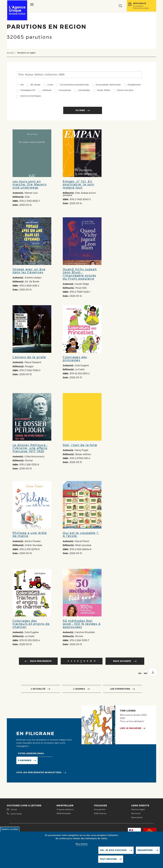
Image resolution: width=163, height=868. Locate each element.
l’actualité (38, 689)
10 (91, 661)
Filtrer (80, 110)
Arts (22, 85)
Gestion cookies (10, 832)
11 (95, 661)
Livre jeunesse (65, 91)
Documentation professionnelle (74, 85)
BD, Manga (36, 85)
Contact (14, 810)
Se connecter (138, 6)
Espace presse (137, 817)
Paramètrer (146, 853)
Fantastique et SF (28, 91)
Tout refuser (108, 862)
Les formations (120, 689)
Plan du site (136, 814)
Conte (50, 85)
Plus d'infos (82, 847)
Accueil (10, 53)
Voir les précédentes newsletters (39, 772)
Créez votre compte (141, 8)
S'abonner (25, 760)
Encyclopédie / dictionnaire (108, 85)
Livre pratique (84, 91)
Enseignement (134, 85)
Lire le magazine (131, 728)
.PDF (145, 673)
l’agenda (79, 689)
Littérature (47, 91)
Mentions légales (138, 810)
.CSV (140, 673)
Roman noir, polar (125, 91)
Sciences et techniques (31, 96)
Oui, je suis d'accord (114, 853)
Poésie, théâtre (104, 91)
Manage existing (49, 760)
